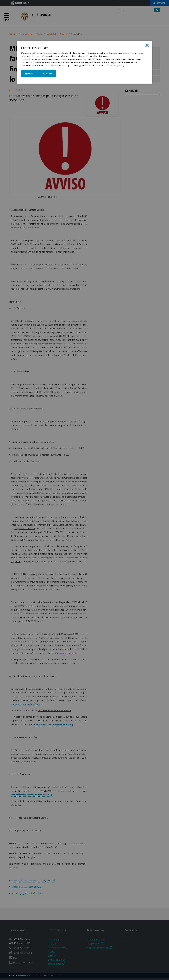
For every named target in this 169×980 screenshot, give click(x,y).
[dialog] (84, 62)
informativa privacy (115, 65)
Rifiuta (31, 75)
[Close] (147, 45)
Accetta (49, 75)
